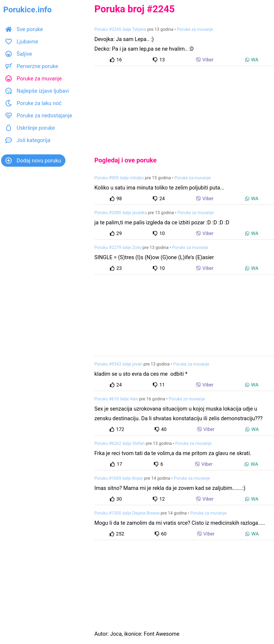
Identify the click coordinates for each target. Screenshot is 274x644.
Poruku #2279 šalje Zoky (118, 247)
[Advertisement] (184, 107)
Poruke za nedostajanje (39, 116)
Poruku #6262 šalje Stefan (120, 443)
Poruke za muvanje (34, 79)
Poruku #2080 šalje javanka (121, 213)
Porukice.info (27, 10)
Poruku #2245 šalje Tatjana (120, 29)
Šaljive (19, 54)
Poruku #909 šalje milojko (119, 178)
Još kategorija (28, 140)
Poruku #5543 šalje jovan (118, 364)
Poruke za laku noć (34, 103)
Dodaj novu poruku (33, 161)
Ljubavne (22, 42)
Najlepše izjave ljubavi (37, 91)
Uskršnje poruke (30, 128)
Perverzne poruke (32, 66)
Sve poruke (24, 29)
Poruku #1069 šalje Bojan (119, 478)
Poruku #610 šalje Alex (116, 399)
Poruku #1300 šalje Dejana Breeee (127, 513)
